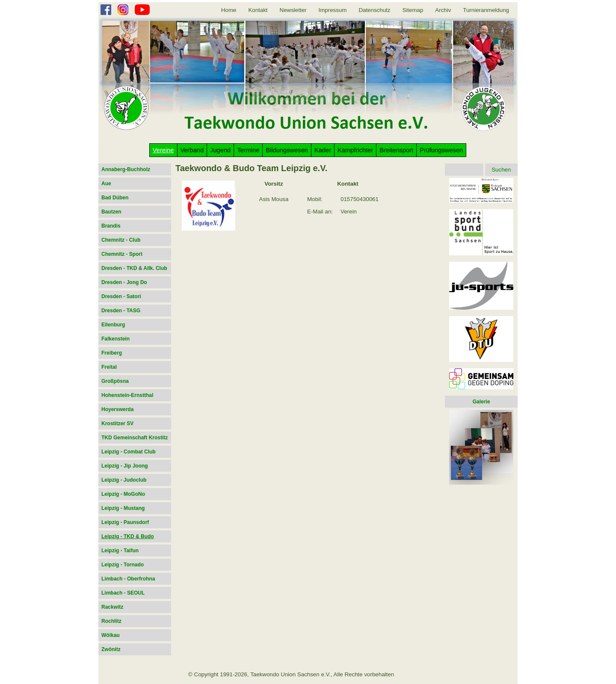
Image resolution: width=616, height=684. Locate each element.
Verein (349, 212)
